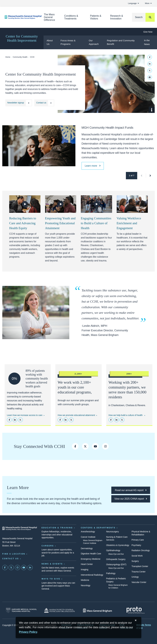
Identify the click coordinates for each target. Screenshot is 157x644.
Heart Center (87, 564)
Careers (48, 546)
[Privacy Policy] (28, 632)
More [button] (148, 3)
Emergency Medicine (91, 559)
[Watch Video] (25, 204)
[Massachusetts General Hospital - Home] (20, 528)
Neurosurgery (112, 532)
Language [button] (133, 3)
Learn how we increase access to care (25, 415)
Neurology (86, 585)
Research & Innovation (117, 17)
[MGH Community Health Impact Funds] (93, 166)
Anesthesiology (88, 532)
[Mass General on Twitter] (11, 568)
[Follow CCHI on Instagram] (105, 446)
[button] (142, 176)
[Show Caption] (152, 110)
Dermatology (87, 548)
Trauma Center (139, 572)
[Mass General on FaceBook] (5, 568)
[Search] (143, 17)
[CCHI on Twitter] (85, 446)
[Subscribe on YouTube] (24, 568)
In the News (147, 42)
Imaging (85, 570)
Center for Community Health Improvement (22, 38)
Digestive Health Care (91, 554)
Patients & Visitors (96, 17)
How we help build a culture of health (126, 415)
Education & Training (57, 528)
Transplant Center (140, 566)
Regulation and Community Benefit (121, 42)
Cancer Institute (88, 537)
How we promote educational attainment (76, 415)
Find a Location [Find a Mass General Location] (14, 554)
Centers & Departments (98, 528)
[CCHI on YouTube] (95, 446)
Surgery (135, 561)
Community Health (20, 57)
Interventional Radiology (92, 575)
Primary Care (138, 540)
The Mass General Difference (49, 17)
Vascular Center (139, 582)
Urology (135, 577)
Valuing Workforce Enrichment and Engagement (129, 223)
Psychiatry (136, 545)
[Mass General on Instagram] (17, 568)
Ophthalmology (113, 550)
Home (8, 57)
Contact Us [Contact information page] (11, 559)
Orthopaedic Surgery (116, 559)
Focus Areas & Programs (68, 42)
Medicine (85, 580)
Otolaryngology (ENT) (116, 564)
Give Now (148, 32)
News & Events (52, 564)
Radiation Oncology (141, 550)
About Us (50, 42)
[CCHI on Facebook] (75, 446)
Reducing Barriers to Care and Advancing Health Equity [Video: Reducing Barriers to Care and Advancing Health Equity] (23, 223)
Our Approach (94, 42)
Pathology (111, 573)
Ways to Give (51, 579)
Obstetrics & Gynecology (118, 545)
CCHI (32, 57)
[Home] (20, 17)
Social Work (137, 556)
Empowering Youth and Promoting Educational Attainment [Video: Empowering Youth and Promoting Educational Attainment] (60, 223)
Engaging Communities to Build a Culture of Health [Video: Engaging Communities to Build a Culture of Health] (96, 223)
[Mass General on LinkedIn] (30, 568)
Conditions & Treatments (71, 17)
